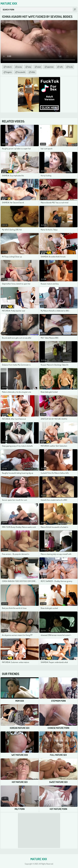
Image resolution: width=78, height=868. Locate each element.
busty (71, 67)
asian (39, 67)
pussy (20, 67)
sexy (29, 67)
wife (61, 67)
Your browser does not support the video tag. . (39, 42)
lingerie (9, 72)
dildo (33, 72)
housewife (21, 72)
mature (9, 67)
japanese (50, 67)
